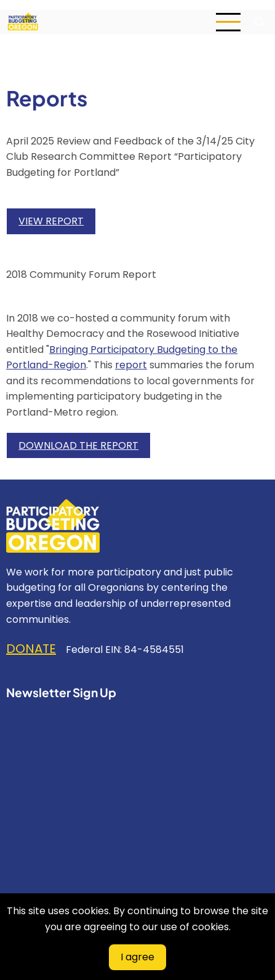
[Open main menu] (228, 22)
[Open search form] (260, 22)
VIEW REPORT (51, 221)
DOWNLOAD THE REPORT (78, 445)
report (131, 365)
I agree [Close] (137, 957)
